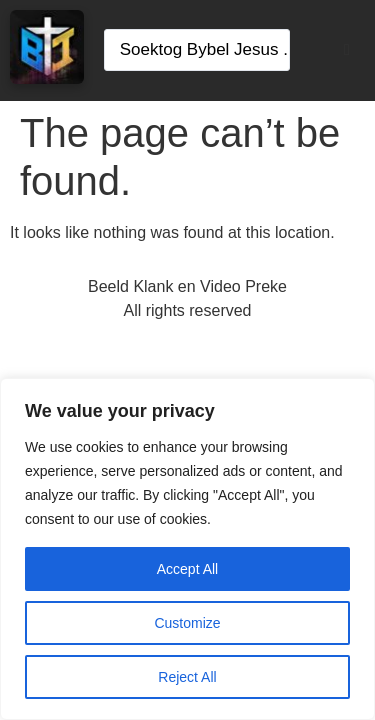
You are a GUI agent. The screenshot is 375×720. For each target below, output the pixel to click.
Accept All (187, 569)
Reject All (187, 677)
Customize (187, 623)
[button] (347, 50)
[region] (187, 549)
